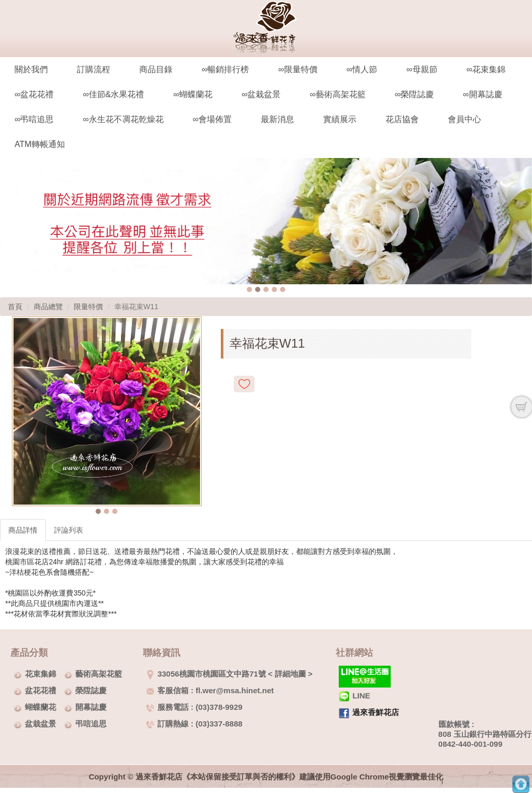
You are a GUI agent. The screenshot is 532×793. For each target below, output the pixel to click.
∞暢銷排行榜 (225, 69)
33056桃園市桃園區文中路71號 (206, 674)
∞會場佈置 (212, 119)
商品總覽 (48, 307)
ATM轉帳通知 (40, 144)
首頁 (15, 307)
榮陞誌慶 (91, 690)
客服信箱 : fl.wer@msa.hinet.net (210, 690)
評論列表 (69, 530)
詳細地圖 (290, 674)
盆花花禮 (41, 690)
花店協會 (402, 119)
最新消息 (277, 119)
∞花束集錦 (486, 69)
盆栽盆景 (41, 724)
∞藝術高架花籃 (337, 94)
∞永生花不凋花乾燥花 (123, 119)
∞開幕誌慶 (482, 94)
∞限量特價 (297, 69)
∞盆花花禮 (34, 94)
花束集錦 (41, 674)
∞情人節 (362, 69)
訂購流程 (94, 69)
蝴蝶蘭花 (41, 707)
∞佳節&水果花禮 (113, 94)
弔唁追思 (91, 724)
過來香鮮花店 (376, 712)
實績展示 (340, 119)
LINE (354, 696)
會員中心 (464, 119)
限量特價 (88, 307)
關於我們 (31, 69)
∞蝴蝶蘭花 (192, 94)
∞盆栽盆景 (261, 94)
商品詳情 (23, 530)
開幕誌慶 (91, 707)
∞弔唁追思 (34, 119)
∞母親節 (422, 69)
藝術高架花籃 (99, 674)
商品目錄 (156, 69)
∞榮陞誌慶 (414, 94)
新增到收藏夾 (244, 384)
